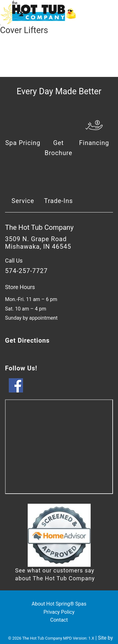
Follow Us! (21, 368)
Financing (94, 143)
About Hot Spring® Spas (59, 604)
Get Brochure (59, 148)
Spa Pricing (23, 143)
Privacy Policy (59, 612)
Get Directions (27, 340)
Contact (59, 620)
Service (23, 201)
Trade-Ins (59, 201)
